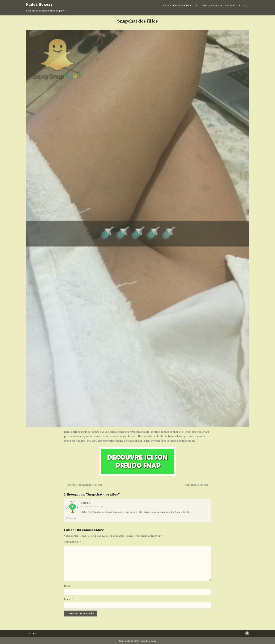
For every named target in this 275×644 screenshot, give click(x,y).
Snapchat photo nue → (198, 485)
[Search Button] (246, 6)
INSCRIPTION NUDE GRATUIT (179, 5)
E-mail (68, 599)
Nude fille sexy (39, 5)
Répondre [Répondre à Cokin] (71, 518)
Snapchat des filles (137, 21)
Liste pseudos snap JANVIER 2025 (221, 5)
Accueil (33, 633)
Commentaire (73, 542)
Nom (68, 586)
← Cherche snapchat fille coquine (83, 485)
